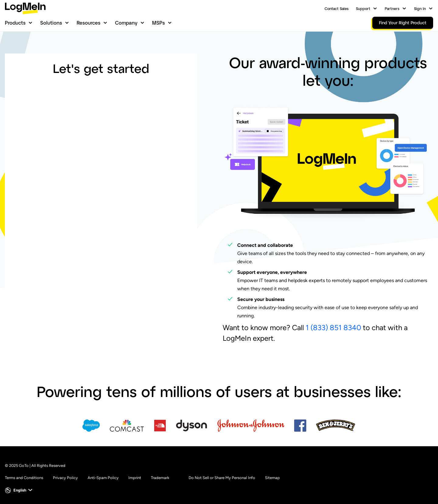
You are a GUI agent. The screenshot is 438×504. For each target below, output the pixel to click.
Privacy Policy (65, 478)
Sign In (420, 9)
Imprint (135, 478)
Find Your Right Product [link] (403, 23)
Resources (89, 23)
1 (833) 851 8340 (333, 328)
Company (126, 23)
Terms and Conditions (24, 478)
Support (363, 9)
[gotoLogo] (25, 8)
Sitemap (272, 478)
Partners (392, 9)
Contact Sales (337, 9)
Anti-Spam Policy (103, 478)
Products (15, 23)
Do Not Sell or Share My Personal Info (222, 478)
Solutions (51, 23)
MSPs (158, 23)
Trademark (160, 478)
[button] (19, 490)
